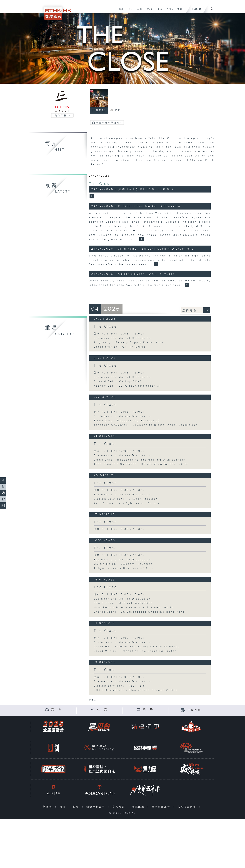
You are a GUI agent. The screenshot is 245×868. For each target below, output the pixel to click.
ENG (194, 9)
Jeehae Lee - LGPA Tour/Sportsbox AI (127, 386)
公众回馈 (195, 710)
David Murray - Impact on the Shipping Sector (135, 651)
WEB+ (149, 11)
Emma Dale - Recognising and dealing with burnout (140, 460)
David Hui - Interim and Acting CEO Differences (137, 647)
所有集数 (99, 110)
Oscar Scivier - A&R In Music (120, 347)
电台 (129, 11)
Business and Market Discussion (122, 338)
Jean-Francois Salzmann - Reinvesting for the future (141, 464)
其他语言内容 (188, 807)
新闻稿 (48, 807)
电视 (120, 11)
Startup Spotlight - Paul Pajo (119, 686)
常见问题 (119, 807)
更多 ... (92, 700)
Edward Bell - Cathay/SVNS (118, 382)
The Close (101, 184)
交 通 (57, 709)
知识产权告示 (96, 807)
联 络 (148, 709)
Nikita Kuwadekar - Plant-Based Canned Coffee (136, 690)
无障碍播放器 (162, 807)
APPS (169, 11)
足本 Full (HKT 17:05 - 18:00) (119, 334)
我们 (179, 11)
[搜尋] (212, 8)
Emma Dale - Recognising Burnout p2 (127, 421)
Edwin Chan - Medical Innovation (123, 603)
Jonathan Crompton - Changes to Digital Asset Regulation (146, 425)
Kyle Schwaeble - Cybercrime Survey (127, 503)
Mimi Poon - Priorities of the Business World (134, 608)
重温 (159, 11)
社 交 (102, 709)
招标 (77, 807)
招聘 (63, 807)
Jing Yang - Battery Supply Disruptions (129, 343)
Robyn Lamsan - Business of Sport (124, 568)
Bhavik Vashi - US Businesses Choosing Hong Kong (139, 612)
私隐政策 (139, 807)
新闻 (139, 11)
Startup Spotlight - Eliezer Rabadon (126, 499)
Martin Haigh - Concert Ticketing (123, 564)
